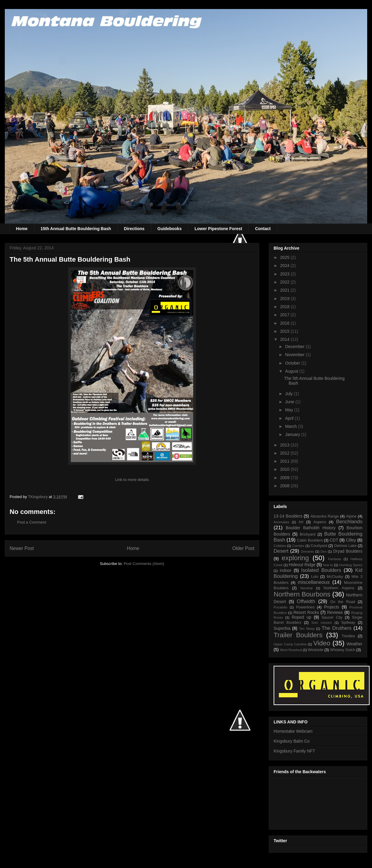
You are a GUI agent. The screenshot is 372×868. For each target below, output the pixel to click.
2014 (285, 339)
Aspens (320, 522)
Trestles (348, 636)
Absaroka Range (324, 516)
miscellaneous (314, 582)
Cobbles (280, 546)
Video (322, 643)
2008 (285, 486)
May (289, 410)
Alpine (351, 516)
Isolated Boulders (321, 570)
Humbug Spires (351, 565)
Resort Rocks (306, 612)
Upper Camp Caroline (290, 644)
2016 (285, 323)
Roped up (301, 617)
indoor (286, 570)
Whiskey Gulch (343, 650)
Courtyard (319, 546)
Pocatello (280, 607)
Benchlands (349, 522)
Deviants (307, 551)
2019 (285, 299)
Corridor (298, 546)
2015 (285, 331)
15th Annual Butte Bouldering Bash (76, 229)
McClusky (335, 577)
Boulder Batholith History (310, 528)
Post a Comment (32, 522)
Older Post (243, 548)
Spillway (348, 623)
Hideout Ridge (302, 565)
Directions (134, 229)
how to (328, 565)
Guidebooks (170, 229)
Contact (263, 229)
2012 (285, 453)
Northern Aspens (339, 588)
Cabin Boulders (310, 540)
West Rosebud (291, 650)
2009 (285, 478)
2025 (285, 257)
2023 (285, 274)
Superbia (282, 628)
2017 (285, 315)
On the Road (343, 602)
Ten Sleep (307, 629)
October (293, 363)
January (293, 434)
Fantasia (335, 559)
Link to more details (132, 480)
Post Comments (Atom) (144, 564)
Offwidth (306, 601)
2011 (285, 461)
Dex (323, 551)
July (289, 394)
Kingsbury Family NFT (294, 751)
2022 (285, 282)
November (295, 355)
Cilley (351, 540)
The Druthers (337, 628)
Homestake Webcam (293, 731)
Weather (354, 644)
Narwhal (306, 588)
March (291, 426)
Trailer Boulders (298, 635)
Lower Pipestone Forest (218, 229)
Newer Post (22, 548)
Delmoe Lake (345, 546)
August (292, 371)
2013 (285, 445)
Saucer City (332, 617)
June (290, 402)
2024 (285, 266)
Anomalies (281, 522)
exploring (295, 558)
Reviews (335, 612)
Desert (281, 551)
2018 (285, 307)
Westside (316, 650)
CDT (334, 540)
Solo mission (322, 623)
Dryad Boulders (348, 551)
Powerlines (305, 607)
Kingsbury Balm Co (292, 741)
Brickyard (307, 534)
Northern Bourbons (302, 594)
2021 (285, 290)
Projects (332, 607)
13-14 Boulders (288, 516)
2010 (285, 469)
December (295, 347)
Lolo (315, 577)
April (290, 418)
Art (301, 522)
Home (22, 229)
